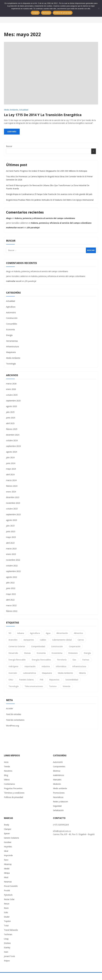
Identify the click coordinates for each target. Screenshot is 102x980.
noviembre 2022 (13, 560)
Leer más (12, 132)
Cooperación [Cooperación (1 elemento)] (75, 646)
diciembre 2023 (13, 497)
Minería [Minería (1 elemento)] (82, 673)
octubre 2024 (12, 440)
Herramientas (12, 341)
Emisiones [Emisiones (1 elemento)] (73, 653)
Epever (7, 833)
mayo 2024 (11, 469)
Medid (7, 869)
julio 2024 (10, 457)
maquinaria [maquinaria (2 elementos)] (47, 673)
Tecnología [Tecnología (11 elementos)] (13, 686)
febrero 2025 (12, 429)
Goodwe (8, 842)
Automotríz (58, 762)
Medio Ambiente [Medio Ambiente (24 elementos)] (65, 673)
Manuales (57, 780)
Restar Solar (9, 899)
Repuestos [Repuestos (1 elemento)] (54, 680)
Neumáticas (58, 797)
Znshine (7, 943)
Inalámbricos (59, 775)
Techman (8, 934)
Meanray (8, 864)
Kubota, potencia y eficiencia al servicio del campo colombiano (45, 218)
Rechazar (46, 13)
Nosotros (8, 771)
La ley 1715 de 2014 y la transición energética (43, 115)
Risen (6, 908)
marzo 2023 (11, 549)
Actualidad (24, 110)
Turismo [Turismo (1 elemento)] (53, 686)
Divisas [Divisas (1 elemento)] (27, 653)
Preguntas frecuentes (13, 788)
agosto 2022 (12, 577)
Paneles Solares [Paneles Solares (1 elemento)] (26, 680)
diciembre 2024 (13, 435)
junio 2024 (11, 463)
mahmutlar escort (15, 228)
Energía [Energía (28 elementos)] (87, 653)
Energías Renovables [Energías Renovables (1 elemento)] (41, 660)
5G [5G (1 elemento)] (10, 633)
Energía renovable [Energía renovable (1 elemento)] (17, 660)
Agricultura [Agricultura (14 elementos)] (35, 633)
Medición (57, 784)
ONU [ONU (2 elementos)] (11, 680)
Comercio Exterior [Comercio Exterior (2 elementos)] (17, 646)
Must (6, 877)
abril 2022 (10, 600)
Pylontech (8, 895)
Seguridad (57, 806)
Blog (6, 775)
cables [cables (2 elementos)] (43, 640)
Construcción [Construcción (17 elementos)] (57, 646)
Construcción (12, 318)
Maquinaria (11, 352)
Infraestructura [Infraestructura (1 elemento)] (79, 666)
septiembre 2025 (13, 401)
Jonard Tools (9, 956)
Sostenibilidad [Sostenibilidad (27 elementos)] (72, 680)
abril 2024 (10, 475)
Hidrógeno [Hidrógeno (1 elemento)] (13, 666)
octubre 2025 (12, 395)
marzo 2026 (11, 384)
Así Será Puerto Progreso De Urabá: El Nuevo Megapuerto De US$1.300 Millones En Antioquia (47, 171)
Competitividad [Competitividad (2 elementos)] (38, 646)
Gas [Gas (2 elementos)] (74, 660)
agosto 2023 (12, 520)
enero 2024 (11, 492)
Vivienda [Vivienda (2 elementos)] (66, 686)
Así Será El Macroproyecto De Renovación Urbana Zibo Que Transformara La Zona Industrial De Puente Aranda (48, 187)
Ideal (6, 851)
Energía (9, 335)
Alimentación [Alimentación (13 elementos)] (62, 633)
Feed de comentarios (15, 720)
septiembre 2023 (13, 514)
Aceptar (35, 13)
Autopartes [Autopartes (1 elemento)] (29, 640)
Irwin (6, 952)
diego (9, 218)
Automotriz (11, 312)
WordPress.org (12, 726)
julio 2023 (10, 526)
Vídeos (7, 780)
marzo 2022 (11, 605)
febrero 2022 (12, 611)
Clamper (8, 829)
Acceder (10, 708)
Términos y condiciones (14, 793)
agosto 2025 (12, 406)
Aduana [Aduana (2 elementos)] (21, 633)
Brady (7, 825)
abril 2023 (10, 543)
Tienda (7, 766)
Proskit (7, 890)
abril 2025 (10, 423)
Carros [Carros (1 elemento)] (81, 640)
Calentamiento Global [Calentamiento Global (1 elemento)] (62, 640)
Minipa (7, 873)
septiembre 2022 (13, 571)
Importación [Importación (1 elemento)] (30, 666)
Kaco (6, 860)
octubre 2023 (12, 509)
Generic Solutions (11, 838)
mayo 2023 (11, 537)
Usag (6, 939)
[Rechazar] (99, 8)
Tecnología (11, 364)
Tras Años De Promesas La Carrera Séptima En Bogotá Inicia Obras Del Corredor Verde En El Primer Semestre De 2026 (49, 178)
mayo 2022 (11, 594)
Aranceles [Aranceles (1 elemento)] (13, 640)
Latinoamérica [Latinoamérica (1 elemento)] (29, 673)
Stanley (7, 947)
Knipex (7, 961)
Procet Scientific (11, 886)
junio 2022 (11, 588)
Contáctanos (9, 784)
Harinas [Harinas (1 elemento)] (86, 660)
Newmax (8, 882)
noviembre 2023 (13, 503)
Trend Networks (11, 930)
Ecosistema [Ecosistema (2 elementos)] (57, 653)
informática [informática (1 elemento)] (61, 666)
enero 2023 (11, 554)
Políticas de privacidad (13, 797)
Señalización (58, 810)
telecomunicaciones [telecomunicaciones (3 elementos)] (34, 686)
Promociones (59, 793)
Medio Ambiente (11, 110)
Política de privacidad (63, 13)
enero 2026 (11, 389)
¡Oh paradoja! (33, 228)
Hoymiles (8, 847)
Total (6, 926)
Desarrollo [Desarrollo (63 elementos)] (13, 653)
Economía (10, 329)
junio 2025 (11, 418)
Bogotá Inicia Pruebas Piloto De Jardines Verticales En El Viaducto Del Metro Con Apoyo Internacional (50, 200)
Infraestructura (12, 346)
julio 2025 (10, 412)
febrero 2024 (12, 486)
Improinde (8, 855)
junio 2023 (11, 531)
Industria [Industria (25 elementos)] (46, 666)
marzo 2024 (11, 480)
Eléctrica (57, 771)
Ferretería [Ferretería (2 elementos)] (62, 660)
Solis (6, 912)
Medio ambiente (60, 788)
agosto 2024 (12, 452)
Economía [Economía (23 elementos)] (41, 653)
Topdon (7, 921)
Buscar (9, 146)
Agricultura (11, 307)
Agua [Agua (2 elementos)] (48, 633)
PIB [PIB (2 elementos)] (42, 680)
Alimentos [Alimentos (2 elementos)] (78, 633)
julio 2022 (10, 583)
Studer (7, 917)
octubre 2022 (12, 566)
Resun (7, 904)
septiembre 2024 (13, 446)
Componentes (59, 766)
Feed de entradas (14, 714)
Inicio (6, 762)
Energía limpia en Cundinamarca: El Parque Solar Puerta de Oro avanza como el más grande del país (49, 194)
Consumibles (12, 324)
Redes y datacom (60, 802)
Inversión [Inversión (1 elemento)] (13, 673)
